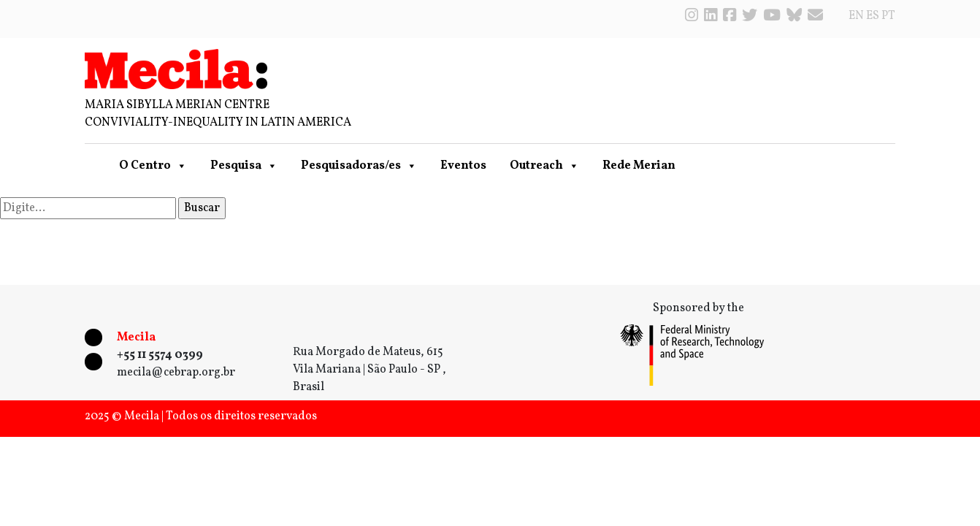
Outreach (544, 166)
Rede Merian (639, 166)
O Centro (153, 166)
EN (856, 16)
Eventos (463, 166)
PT (888, 16)
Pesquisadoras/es (359, 166)
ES (873, 16)
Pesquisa (244, 166)
